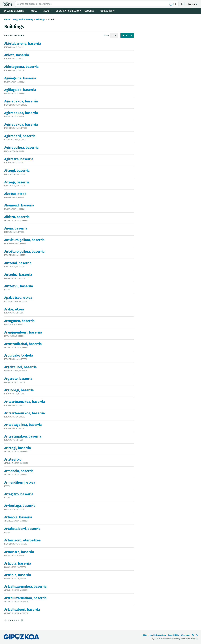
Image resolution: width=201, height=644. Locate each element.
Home (7, 20)
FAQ (145, 635)
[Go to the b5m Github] (193, 635)
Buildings (40, 20)
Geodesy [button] (89, 11)
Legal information (157, 635)
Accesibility (173, 635)
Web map (185, 635)
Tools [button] (34, 11)
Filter (127, 36)
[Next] (22, 620)
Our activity (107, 11)
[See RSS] (197, 635)
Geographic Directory (69, 11)
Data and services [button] (14, 11)
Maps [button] (46, 11)
